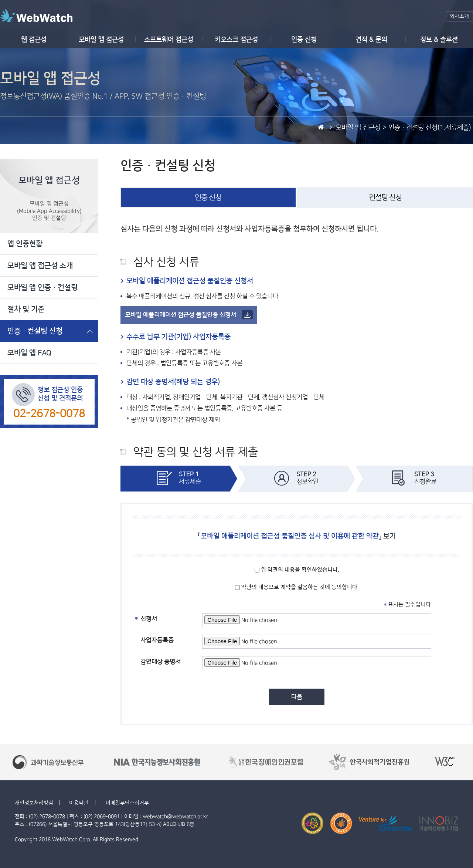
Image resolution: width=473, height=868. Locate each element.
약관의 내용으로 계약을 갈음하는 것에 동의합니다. (297, 587)
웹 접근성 (34, 40)
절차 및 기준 (26, 309)
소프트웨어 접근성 (169, 40)
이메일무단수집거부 (127, 803)
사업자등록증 (157, 640)
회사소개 (459, 16)
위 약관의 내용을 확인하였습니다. (297, 570)
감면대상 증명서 (161, 662)
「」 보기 (297, 536)
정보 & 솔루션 (439, 40)
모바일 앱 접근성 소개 (40, 266)
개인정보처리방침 (34, 803)
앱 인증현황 (25, 244)
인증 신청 (304, 40)
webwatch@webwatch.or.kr (176, 817)
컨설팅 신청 (385, 197)
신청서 (149, 618)
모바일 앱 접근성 (101, 40)
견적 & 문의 (371, 40)
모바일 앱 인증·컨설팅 (42, 287)
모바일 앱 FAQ (29, 353)
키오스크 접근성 (236, 40)
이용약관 (79, 803)
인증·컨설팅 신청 (35, 331)
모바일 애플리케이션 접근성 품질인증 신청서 (189, 315)
